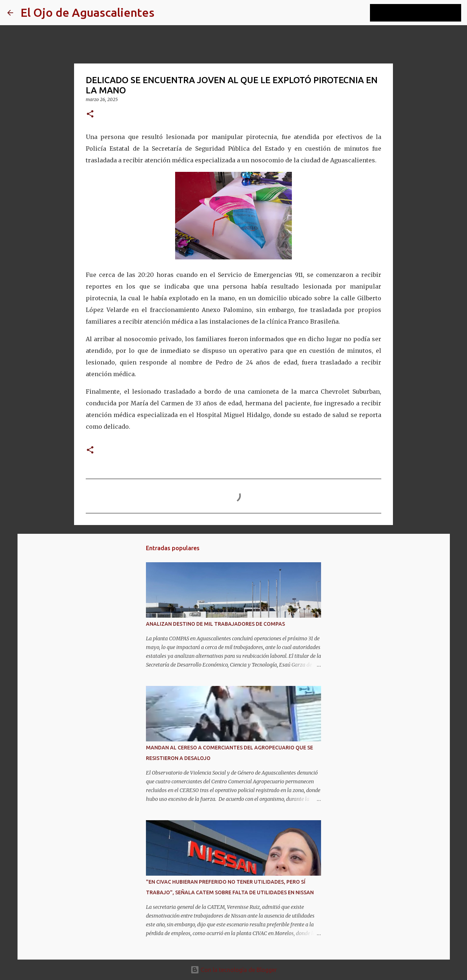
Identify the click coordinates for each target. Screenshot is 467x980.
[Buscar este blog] (423, 13)
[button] (90, 114)
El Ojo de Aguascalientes (87, 12)
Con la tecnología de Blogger (234, 970)
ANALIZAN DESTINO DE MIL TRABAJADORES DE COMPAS (215, 624)
